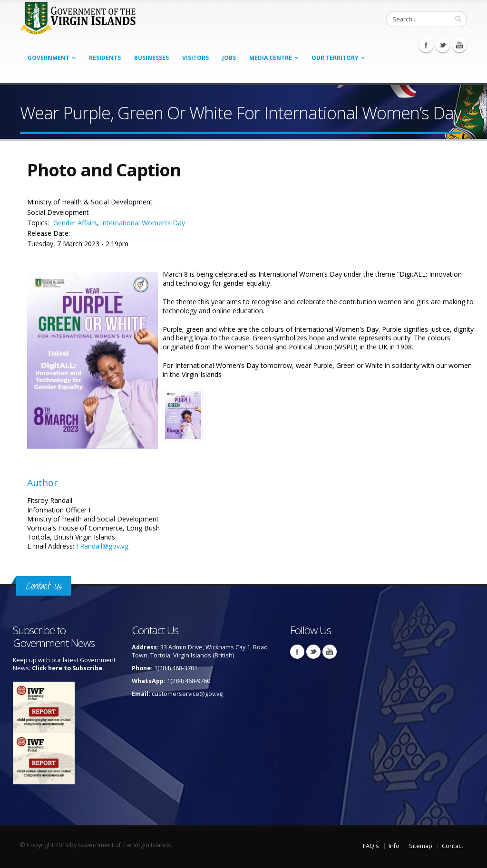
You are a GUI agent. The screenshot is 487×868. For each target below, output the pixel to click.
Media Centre (271, 58)
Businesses (151, 58)
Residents (105, 58)
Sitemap (421, 846)
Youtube (459, 45)
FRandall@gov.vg (102, 546)
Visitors (195, 58)
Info (394, 846)
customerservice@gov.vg (187, 694)
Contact (453, 846)
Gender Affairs (75, 223)
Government (49, 58)
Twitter (443, 45)
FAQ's (371, 846)
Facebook (426, 45)
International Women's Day (143, 223)
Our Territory (335, 58)
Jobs (229, 58)
